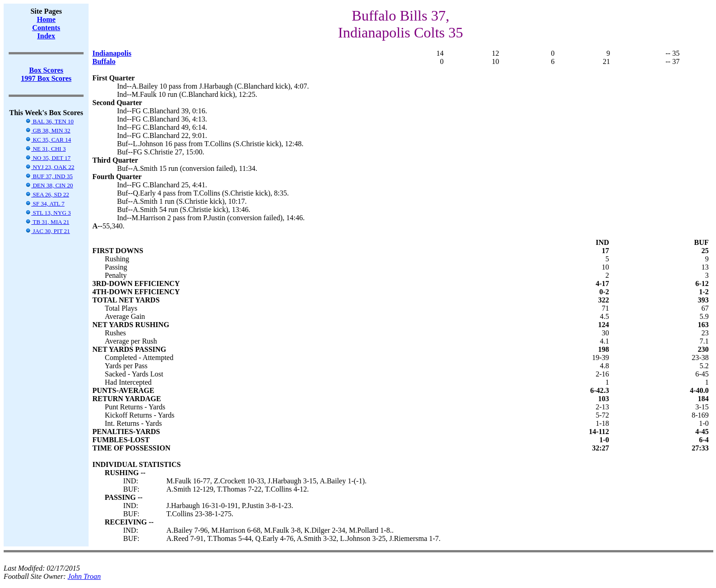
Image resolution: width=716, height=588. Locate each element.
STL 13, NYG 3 (48, 213)
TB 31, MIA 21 (47, 222)
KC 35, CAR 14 (48, 140)
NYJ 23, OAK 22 (50, 167)
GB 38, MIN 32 (48, 130)
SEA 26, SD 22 (47, 194)
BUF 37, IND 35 (49, 176)
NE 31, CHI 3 (45, 149)
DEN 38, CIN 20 (49, 185)
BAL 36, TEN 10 (49, 121)
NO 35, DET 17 (48, 158)
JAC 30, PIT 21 (47, 231)
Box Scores (46, 70)
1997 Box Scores (46, 78)
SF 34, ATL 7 (45, 204)
